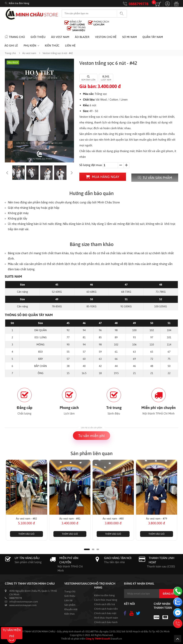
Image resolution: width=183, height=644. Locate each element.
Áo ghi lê (11, 45)
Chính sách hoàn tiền (106, 609)
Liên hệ (70, 45)
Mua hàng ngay (103, 177)
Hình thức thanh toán (106, 618)
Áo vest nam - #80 (113, 519)
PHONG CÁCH (101, 23)
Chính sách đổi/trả (105, 604)
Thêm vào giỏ (26, 534)
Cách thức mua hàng (106, 600)
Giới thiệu (38, 37)
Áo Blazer (82, 37)
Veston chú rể (106, 37)
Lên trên (178, 639)
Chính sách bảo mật (105, 613)
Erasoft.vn (116, 639)
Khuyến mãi (71, 609)
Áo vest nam (60, 37)
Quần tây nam (153, 37)
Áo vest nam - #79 (157, 519)
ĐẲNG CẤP (77, 23)
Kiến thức (52, 45)
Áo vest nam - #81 (70, 519)
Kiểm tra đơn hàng (19, 3)
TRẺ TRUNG (79, 29)
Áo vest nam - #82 (26, 519)
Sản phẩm (70, 605)
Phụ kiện (30, 45)
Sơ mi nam (129, 37)
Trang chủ (15, 37)
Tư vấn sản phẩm (155, 178)
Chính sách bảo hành (106, 622)
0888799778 (139, 4)
